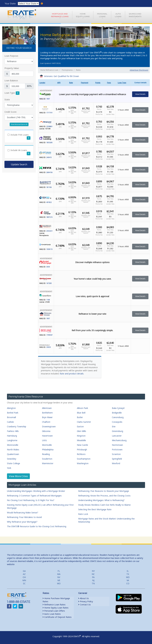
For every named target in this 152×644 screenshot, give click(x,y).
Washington (83, 463)
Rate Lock (83, 514)
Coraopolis (117, 422)
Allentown (47, 408)
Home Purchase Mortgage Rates (56, 600)
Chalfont (46, 422)
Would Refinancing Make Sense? (23, 513)
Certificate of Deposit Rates (57, 617)
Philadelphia (48, 450)
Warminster (48, 463)
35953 (49, 347)
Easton (80, 426)
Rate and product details (72, 374)
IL (128, 571)
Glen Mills (81, 431)
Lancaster (117, 436)
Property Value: (12, 68)
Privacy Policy (86, 601)
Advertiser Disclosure (139, 70)
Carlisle (10, 422)
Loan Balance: (11, 80)
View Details (140, 94)
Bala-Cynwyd (118, 408)
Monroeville (13, 445)
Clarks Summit (84, 422)
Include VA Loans (19, 150)
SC (24, 583)
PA (93, 577)
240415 (49, 157)
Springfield (117, 459)
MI (59, 580)
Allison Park (82, 408)
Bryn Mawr (47, 417)
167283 (49, 283)
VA (128, 580)
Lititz (44, 440)
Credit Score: (11, 112)
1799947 (49, 335)
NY (93, 571)
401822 (49, 202)
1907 (48, 99)
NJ (93, 580)
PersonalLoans (102, 15)
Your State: (11, 4)
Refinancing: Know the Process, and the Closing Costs (104, 496)
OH (24, 577)
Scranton (116, 454)
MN (24, 580)
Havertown (47, 436)
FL (59, 571)
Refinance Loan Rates (54, 605)
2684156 (49, 172)
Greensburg (117, 431)
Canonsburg (118, 417)
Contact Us (84, 605)
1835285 (49, 143)
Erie (114, 426)
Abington (11, 408)
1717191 (49, 113)
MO (59, 583)
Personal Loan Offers (54, 611)
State (7, 100)
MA (59, 574)
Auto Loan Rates (52, 614)
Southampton (84, 459)
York (9, 468)
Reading (46, 454)
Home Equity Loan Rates (56, 608)
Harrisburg (12, 436)
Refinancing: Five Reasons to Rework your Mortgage (104, 491)
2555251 (49, 231)
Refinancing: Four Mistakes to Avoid (24, 517)
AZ (24, 574)
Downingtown (49, 426)
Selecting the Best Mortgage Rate (95, 509)
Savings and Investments (135, 15)
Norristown (117, 445)
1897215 (49, 217)
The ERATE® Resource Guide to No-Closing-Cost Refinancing (37, 526)
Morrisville (47, 445)
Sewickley (12, 459)
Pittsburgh (82, 450)
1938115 (49, 249)
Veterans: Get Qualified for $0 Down (61, 76)
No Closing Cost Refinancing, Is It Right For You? (31, 500)
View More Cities (18, 476)
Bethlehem (47, 413)
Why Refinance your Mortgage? (22, 522)
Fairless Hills (13, 431)
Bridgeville (117, 413)
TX (128, 574)
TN (93, 583)
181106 (49, 187)
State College (14, 463)
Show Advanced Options (19, 124)
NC (93, 574)
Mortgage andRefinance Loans (60, 15)
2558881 (49, 126)
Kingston (81, 436)
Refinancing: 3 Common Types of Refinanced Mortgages (34, 496)
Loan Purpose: (11, 56)
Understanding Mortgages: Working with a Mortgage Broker (36, 491)
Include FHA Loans (20, 135)
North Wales (13, 450)
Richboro (81, 454)
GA (24, 571)
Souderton (47, 459)
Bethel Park (13, 413)
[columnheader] (46, 83)
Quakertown (13, 454)
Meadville (81, 440)
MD (128, 577)
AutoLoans (118, 15)
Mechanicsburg (119, 440)
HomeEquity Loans (83, 15)
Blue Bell (81, 413)
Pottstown (117, 450)
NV (59, 577)
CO (128, 583)
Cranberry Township (17, 426)
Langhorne (12, 440)
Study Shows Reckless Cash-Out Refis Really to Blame (104, 505)
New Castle (82, 445)
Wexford (116, 463)
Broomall (11, 417)
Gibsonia (46, 431)
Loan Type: (10, 93)
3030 (48, 267)
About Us (83, 598)
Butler (80, 417)
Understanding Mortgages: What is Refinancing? (101, 500)
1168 (48, 300)
